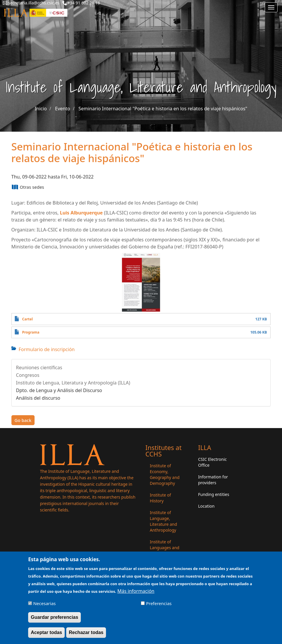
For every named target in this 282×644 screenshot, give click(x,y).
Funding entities (214, 494)
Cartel (28, 319)
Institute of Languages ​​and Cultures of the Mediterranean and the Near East (167, 553)
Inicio (41, 109)
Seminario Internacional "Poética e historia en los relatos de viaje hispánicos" (163, 109)
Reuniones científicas (39, 367)
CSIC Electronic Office (213, 462)
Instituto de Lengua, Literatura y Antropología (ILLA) (73, 383)
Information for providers (213, 480)
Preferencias (159, 607)
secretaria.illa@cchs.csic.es (34, 3)
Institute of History (160, 498)
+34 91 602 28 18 (84, 3)
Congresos (28, 375)
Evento (63, 109)
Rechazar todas (86, 636)
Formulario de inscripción (47, 349)
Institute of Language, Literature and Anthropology (164, 521)
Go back (23, 420)
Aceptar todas (46, 636)
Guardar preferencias (54, 621)
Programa (31, 332)
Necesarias (44, 607)
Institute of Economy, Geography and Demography (165, 474)
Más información (136, 595)
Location (206, 506)
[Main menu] (271, 7)
